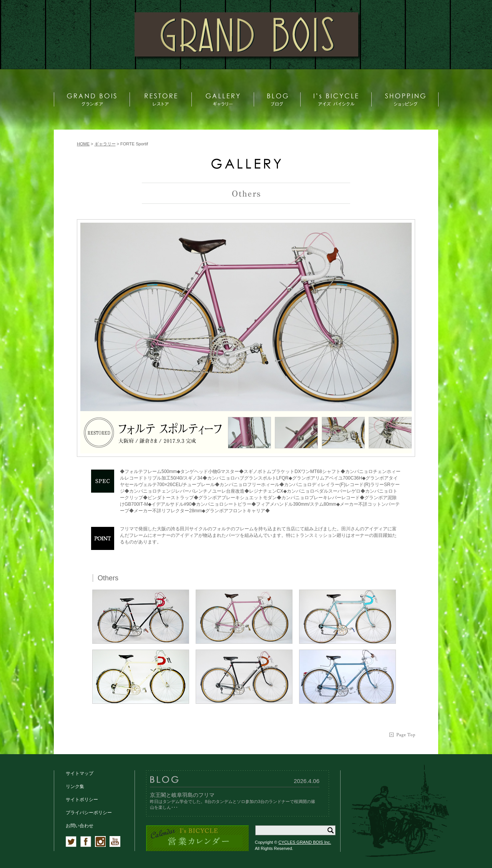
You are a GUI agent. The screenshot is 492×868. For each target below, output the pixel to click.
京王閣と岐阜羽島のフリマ (182, 795)
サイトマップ (80, 773)
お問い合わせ (80, 826)
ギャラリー (105, 144)
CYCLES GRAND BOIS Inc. (305, 842)
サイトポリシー (82, 800)
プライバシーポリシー (89, 813)
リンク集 (75, 786)
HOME (83, 144)
